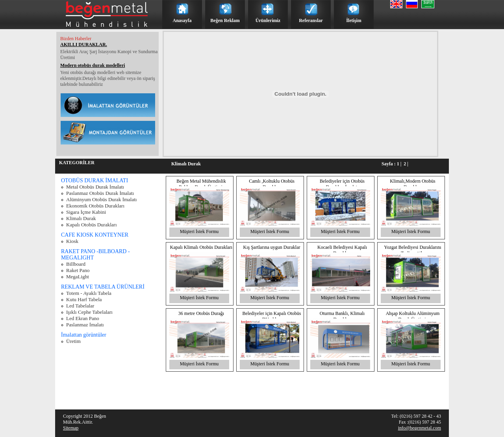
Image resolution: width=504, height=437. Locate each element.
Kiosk (72, 241)
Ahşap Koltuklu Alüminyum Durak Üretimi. (413, 316)
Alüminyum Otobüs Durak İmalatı (101, 199)
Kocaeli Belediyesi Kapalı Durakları (342, 250)
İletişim (354, 20)
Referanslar (311, 20)
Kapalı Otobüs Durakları (92, 225)
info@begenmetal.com (420, 428)
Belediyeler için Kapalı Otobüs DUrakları (272, 316)
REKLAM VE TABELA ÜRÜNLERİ (103, 287)
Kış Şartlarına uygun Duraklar (272, 247)
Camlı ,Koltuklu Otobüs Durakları (272, 184)
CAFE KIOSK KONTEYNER (95, 235)
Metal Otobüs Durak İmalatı (95, 187)
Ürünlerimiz (268, 20)
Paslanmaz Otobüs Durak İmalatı (100, 193)
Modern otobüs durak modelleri (93, 65)
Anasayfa (182, 20)
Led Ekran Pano (83, 318)
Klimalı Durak (81, 218)
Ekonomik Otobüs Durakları (95, 206)
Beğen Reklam (225, 20)
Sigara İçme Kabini (86, 212)
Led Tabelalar (80, 306)
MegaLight (78, 277)
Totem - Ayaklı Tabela (89, 293)
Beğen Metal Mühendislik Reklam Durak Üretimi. (201, 184)
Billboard (76, 264)
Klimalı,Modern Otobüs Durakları (412, 184)
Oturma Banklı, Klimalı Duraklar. (342, 316)
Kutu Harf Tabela (84, 299)
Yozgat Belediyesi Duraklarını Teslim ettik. (412, 250)
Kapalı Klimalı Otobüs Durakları (201, 247)
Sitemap (71, 428)
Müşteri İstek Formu (199, 231)
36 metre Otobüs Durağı (201, 313)
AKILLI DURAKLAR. (84, 44)
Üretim (73, 341)
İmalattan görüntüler (84, 335)
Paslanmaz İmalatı (85, 325)
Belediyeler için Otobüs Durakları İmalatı (342, 184)
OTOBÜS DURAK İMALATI (94, 181)
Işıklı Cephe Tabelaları (89, 312)
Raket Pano (78, 270)
